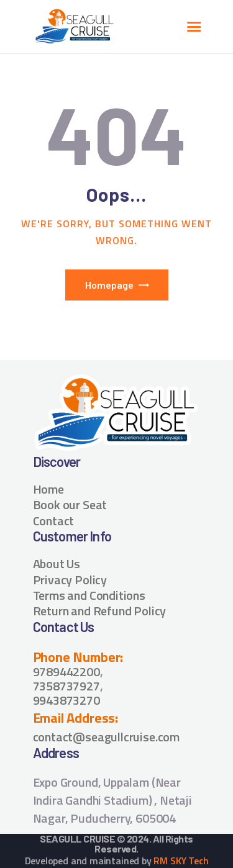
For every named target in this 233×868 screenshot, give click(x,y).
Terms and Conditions (89, 595)
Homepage (109, 285)
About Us (57, 563)
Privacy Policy (70, 580)
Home (48, 489)
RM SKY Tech (181, 861)
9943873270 (66, 700)
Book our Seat (70, 504)
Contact (54, 521)
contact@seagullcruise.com (107, 737)
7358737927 (66, 686)
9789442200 (66, 671)
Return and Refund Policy (100, 611)
